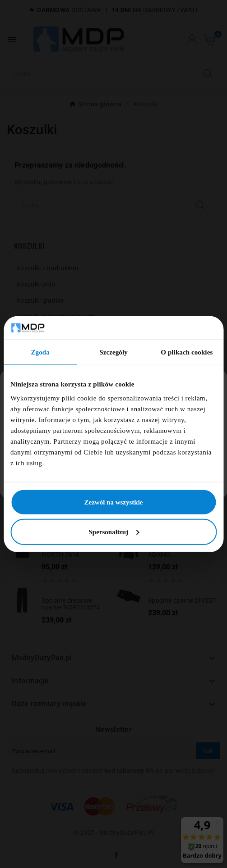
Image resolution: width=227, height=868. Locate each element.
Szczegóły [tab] (113, 352)
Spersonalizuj (114, 532)
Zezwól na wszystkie (114, 502)
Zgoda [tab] (40, 352)
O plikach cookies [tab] (187, 352)
